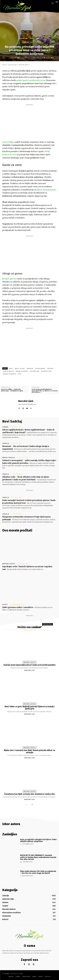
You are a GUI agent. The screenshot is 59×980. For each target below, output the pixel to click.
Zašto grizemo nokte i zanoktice (18, 607)
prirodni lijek (35, 371)
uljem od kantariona (46, 190)
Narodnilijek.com (15, 974)
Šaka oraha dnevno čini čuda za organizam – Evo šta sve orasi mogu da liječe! (38, 872)
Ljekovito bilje (23, 38)
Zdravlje (6, 443)
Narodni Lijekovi (35, 38)
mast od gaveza (8, 371)
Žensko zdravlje (9, 458)
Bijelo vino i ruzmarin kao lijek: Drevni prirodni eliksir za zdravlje (30, 751)
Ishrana (5, 427)
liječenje (50, 368)
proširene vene (46, 371)
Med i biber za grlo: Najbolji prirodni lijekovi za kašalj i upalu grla (30, 708)
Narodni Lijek (15, 58)
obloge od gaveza (22, 371)
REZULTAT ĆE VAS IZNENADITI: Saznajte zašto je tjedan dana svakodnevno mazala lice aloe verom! (38, 857)
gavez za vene (20, 368)
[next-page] (32, 805)
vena (19, 374)
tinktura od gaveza (9, 374)
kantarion (30, 368)
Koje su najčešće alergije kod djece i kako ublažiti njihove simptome (38, 840)
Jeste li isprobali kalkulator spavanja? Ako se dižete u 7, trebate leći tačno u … (45, 391)
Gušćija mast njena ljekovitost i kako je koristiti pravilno (30, 665)
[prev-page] (26, 805)
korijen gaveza (40, 368)
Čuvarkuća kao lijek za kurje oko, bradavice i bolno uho (29, 794)
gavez (11, 368)
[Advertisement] (29, 122)
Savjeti (5, 605)
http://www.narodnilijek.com (27, 404)
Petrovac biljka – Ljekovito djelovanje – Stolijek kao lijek (12, 390)
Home (4, 65)
